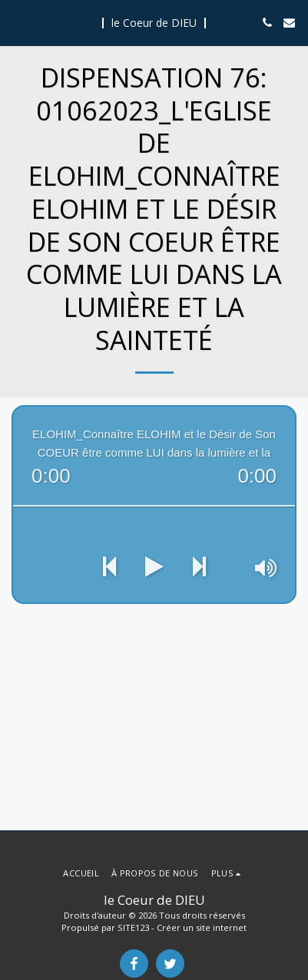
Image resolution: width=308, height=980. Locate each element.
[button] (17, 22)
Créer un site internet (202, 927)
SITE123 (133, 927)
